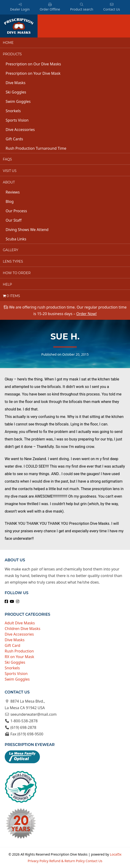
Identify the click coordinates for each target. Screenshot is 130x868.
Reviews (13, 192)
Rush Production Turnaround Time (36, 148)
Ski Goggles (16, 92)
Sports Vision (17, 120)
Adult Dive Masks (20, 623)
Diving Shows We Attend (27, 230)
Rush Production (19, 651)
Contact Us (112, 7)
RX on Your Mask (19, 657)
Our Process (16, 211)
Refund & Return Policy (67, 861)
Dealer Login (20, 7)
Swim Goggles (18, 101)
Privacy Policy (38, 861)
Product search (82, 7)
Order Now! (86, 314)
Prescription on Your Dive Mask (33, 73)
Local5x (116, 854)
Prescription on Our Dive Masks (33, 64)
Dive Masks (15, 83)
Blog (10, 201)
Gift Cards (14, 139)
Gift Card (12, 645)
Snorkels (13, 111)
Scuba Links (16, 239)
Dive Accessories (20, 130)
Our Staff (14, 220)
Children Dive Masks (23, 629)
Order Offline (50, 7)
